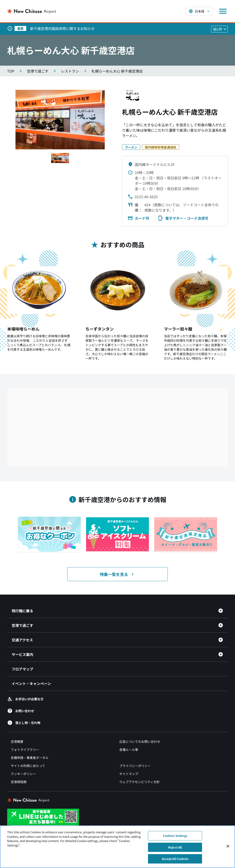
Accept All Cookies (175, 859)
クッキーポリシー (23, 774)
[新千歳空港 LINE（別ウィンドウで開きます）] (43, 819)
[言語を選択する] (199, 11)
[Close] (228, 846)
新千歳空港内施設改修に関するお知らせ (62, 28)
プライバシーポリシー (135, 766)
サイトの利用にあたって (28, 766)
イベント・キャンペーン (31, 683)
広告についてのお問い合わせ (140, 741)
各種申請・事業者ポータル (30, 758)
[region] (117, 847)
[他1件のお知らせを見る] (219, 29)
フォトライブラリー (25, 750)
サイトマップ (129, 774)
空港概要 (17, 741)
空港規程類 (19, 782)
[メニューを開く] (223, 11)
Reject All (175, 847)
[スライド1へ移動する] (60, 158)
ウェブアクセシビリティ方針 (139, 782)
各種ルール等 (129, 750)
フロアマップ (22, 669)
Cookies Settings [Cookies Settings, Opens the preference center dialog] (175, 836)
